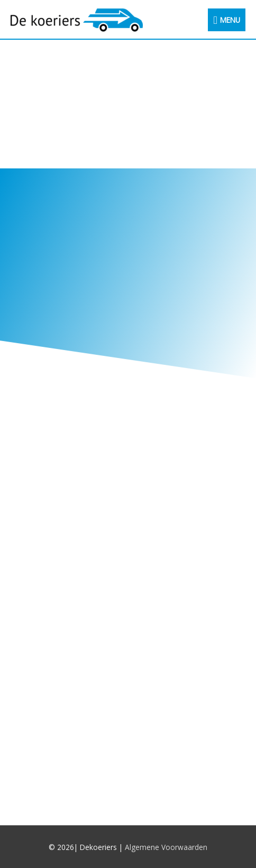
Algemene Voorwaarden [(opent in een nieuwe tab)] (166, 847)
